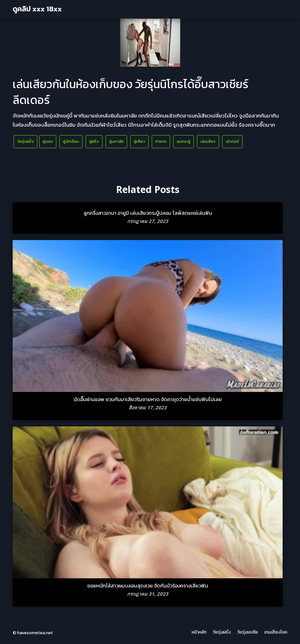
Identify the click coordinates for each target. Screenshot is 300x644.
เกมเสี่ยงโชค (276, 632)
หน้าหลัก (199, 632)
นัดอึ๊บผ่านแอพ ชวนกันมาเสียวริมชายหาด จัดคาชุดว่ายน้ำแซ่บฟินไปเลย (148, 399)
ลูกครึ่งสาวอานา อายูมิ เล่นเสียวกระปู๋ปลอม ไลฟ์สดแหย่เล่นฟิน (148, 213)
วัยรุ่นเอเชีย (248, 632)
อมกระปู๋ (184, 141)
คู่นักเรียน (71, 141)
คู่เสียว (139, 141)
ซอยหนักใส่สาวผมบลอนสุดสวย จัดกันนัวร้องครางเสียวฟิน (148, 586)
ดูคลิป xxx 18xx (37, 9)
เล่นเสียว (208, 141)
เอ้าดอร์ (232, 141)
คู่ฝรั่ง (94, 141)
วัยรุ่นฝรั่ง (25, 141)
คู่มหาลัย (116, 141)
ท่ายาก (161, 141)
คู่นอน (48, 141)
